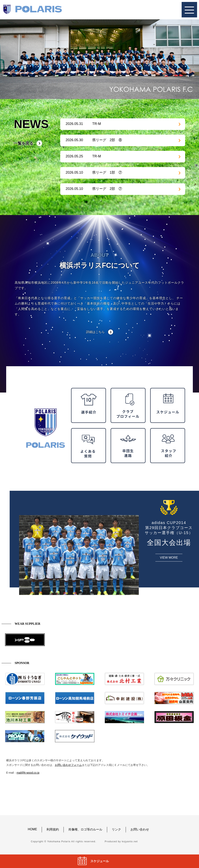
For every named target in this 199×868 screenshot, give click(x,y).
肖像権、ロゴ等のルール (85, 829)
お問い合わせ (140, 829)
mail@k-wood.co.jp (28, 773)
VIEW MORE (169, 558)
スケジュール (100, 861)
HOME (32, 829)
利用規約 (53, 829)
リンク (116, 829)
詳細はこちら (95, 332)
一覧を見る (24, 143)
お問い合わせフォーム (68, 765)
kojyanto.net (130, 842)
